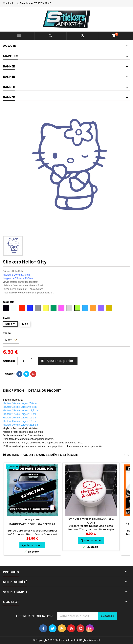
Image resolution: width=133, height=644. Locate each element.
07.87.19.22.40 (42, 3)
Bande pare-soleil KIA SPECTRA (32, 524)
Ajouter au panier (57, 361)
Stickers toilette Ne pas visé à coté (91, 521)
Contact (8, 3)
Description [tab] (13, 391)
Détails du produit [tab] (45, 391)
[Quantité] (23, 361)
